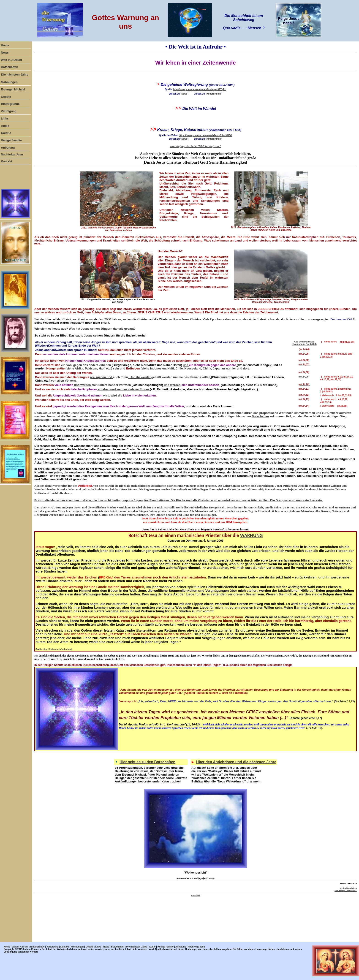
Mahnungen (78, 947)
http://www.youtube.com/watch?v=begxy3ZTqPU (200, 89)
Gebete (90, 947)
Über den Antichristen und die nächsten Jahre (236, 762)
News (184, 94)
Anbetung (181, 947)
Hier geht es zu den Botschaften (147, 762)
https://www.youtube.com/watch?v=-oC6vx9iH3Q (205, 135)
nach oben (196, 895)
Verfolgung (52, 947)
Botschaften (260, 416)
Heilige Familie (166, 947)
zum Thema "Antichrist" (346, 890)
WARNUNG (251, 535)
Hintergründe (214, 94)
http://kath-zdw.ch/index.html (57, 649)
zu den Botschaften (348, 888)
